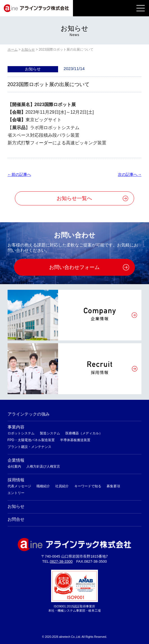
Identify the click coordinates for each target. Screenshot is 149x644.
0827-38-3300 (61, 561)
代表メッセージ (19, 486)
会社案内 (14, 466)
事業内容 (16, 427)
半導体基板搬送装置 (75, 440)
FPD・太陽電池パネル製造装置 (31, 440)
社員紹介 (62, 486)
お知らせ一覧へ (74, 198)
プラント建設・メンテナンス (29, 447)
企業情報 (16, 460)
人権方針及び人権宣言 (43, 466)
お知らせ (16, 506)
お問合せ (16, 519)
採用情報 (16, 480)
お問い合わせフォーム (74, 267)
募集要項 (113, 486)
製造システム (50, 433)
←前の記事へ (19, 174)
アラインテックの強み (29, 414)
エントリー (16, 493)
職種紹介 (43, 486)
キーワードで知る (88, 486)
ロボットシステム (21, 433)
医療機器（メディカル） (84, 433)
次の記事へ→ (130, 174)
